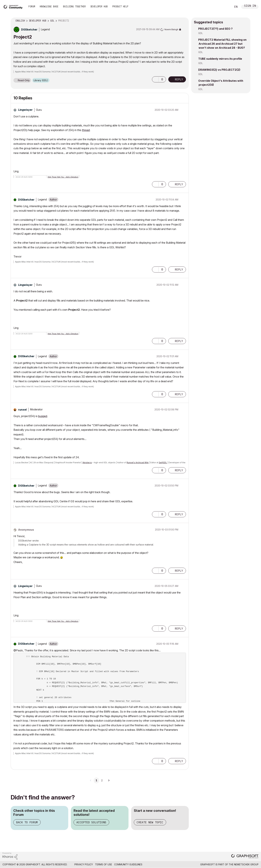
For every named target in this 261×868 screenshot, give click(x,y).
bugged (43, 416)
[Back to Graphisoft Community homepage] (14, 6)
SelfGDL (163, 463)
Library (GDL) (41, 80)
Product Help (120, 7)
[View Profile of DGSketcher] (29, 30)
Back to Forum (27, 822)
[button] (155, 79)
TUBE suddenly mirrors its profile (220, 59)
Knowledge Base (49, 7)
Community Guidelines (128, 864)
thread (86, 130)
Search (226, 7)
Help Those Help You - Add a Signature (63, 177)
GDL (200, 33)
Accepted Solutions (91, 822)
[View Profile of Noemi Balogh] (171, 29)
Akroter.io (87, 463)
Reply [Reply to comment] (179, 184)
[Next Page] (109, 780)
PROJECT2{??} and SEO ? (215, 29)
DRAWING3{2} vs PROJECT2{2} (219, 70)
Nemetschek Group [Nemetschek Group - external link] (246, 864)
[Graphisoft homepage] (245, 857)
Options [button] (184, 21)
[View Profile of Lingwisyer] (25, 110)
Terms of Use (104, 864)
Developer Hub (99, 7)
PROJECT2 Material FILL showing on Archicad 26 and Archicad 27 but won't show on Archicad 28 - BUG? (222, 44)
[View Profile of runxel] (22, 410)
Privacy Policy (84, 864)
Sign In (250, 6)
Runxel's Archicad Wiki (138, 463)
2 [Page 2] (102, 780)
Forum (32, 7)
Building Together (74, 7)
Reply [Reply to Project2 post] (179, 79)
